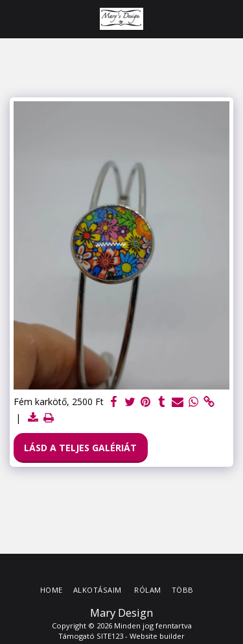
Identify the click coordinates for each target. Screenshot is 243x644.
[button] (14, 19)
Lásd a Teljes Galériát (80, 448)
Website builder (157, 636)
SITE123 (110, 636)
